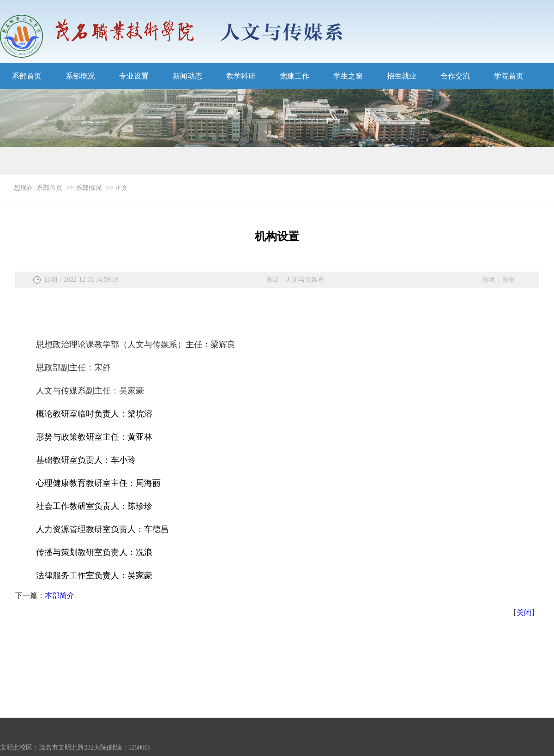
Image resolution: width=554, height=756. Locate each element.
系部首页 (27, 76)
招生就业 (402, 76)
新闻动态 (187, 76)
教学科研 (241, 76)
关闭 (524, 613)
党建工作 (295, 76)
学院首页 (509, 76)
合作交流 (455, 76)
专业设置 (134, 76)
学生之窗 (348, 76)
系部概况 (80, 76)
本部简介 (60, 596)
